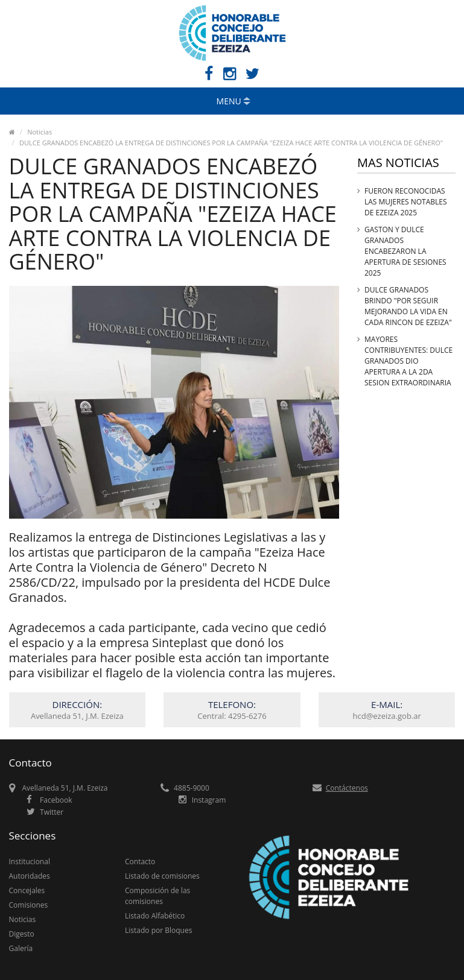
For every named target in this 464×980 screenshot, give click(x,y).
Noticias (40, 132)
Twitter (52, 812)
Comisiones (29, 905)
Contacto (140, 861)
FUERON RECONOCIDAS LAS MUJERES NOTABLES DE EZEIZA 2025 (406, 202)
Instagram (209, 800)
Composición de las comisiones (157, 896)
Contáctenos (347, 788)
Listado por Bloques (158, 930)
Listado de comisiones (162, 876)
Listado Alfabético (155, 916)
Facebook (56, 800)
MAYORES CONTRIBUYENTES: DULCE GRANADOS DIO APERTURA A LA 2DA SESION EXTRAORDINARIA (408, 361)
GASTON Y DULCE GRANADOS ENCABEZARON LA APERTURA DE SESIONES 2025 (405, 251)
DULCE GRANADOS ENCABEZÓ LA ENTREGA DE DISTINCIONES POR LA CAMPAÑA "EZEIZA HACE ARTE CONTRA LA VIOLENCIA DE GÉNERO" (231, 143)
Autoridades (30, 876)
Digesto (22, 934)
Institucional (30, 861)
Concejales (27, 890)
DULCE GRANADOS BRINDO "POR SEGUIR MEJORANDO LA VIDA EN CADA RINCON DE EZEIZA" (408, 306)
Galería (21, 948)
